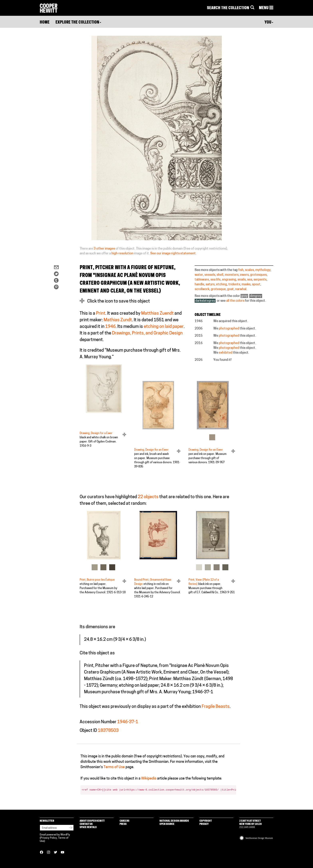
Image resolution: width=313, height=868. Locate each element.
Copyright (206, 821)
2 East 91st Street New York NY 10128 (251, 823)
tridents (234, 285)
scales (249, 270)
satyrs (210, 285)
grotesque (218, 289)
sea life (215, 280)
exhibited (226, 353)
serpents (260, 280)
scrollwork (202, 289)
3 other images (104, 249)
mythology (263, 270)
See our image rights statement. (173, 254)
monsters (232, 275)
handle (199, 285)
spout (256, 285)
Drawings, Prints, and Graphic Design (147, 333)
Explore (78, 23)
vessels (210, 275)
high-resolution (122, 254)
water (199, 275)
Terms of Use (114, 767)
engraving (229, 280)
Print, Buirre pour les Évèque (97, 580)
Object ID (88, 731)
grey (244, 296)
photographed (229, 329)
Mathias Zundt (118, 320)
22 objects (148, 497)
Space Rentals (88, 827)
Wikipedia (149, 779)
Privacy (204, 824)
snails (242, 280)
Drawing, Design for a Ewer (96, 433)
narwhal (241, 289)
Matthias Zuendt (157, 314)
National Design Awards (174, 821)
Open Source (167, 824)
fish (241, 270)
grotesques (258, 275)
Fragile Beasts (216, 707)
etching (221, 285)
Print (101, 314)
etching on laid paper (164, 327)
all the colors (235, 301)
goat (230, 289)
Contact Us (86, 824)
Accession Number (98, 722)
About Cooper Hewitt (92, 821)
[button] (266, 8)
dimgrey (256, 296)
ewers (244, 275)
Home (45, 23)
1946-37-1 (128, 722)
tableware (202, 280)
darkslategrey (205, 301)
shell (220, 275)
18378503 (108, 731)
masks (246, 285)
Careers (124, 821)
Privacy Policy (49, 838)
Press (123, 824)
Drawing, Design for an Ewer (151, 450)
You (269, 23)
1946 (110, 327)
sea (250, 280)
